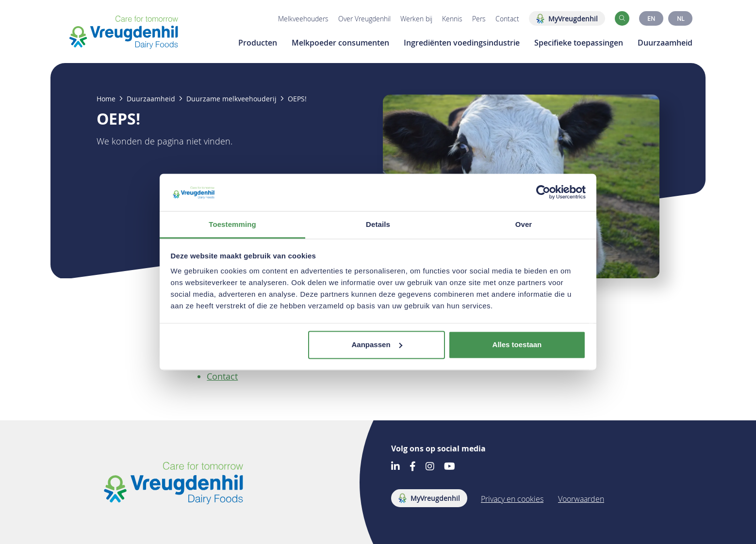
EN (651, 18)
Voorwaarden (581, 499)
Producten (258, 43)
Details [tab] (378, 224)
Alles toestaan (517, 344)
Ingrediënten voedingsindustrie (462, 43)
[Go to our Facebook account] (413, 467)
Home (106, 99)
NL (681, 18)
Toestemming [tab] (232, 224)
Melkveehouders (303, 19)
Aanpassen (377, 344)
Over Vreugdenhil (364, 19)
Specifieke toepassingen (579, 43)
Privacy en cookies (512, 499)
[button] (622, 18)
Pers (479, 19)
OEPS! (297, 99)
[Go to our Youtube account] (450, 467)
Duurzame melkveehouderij (231, 99)
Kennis (452, 19)
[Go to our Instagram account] (430, 467)
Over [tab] (524, 224)
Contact (507, 19)
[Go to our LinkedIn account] (395, 467)
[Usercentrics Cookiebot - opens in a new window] (543, 192)
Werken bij (416, 19)
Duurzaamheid (665, 43)
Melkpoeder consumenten (340, 43)
